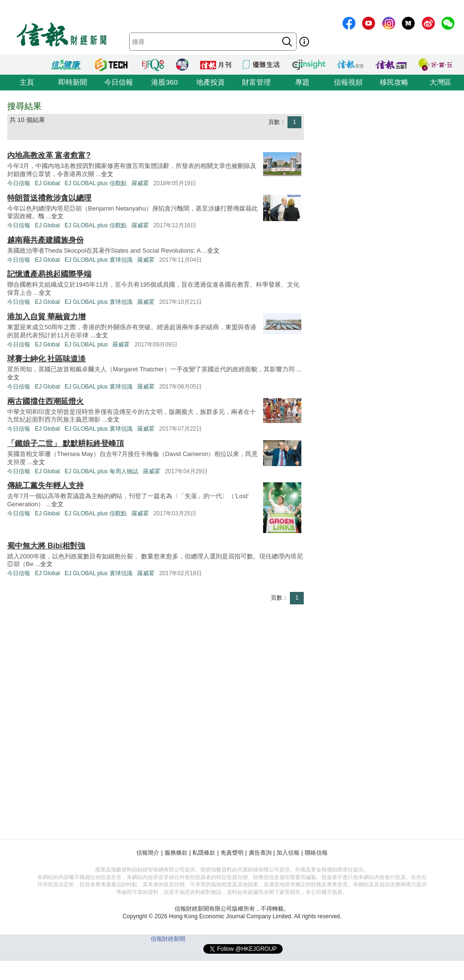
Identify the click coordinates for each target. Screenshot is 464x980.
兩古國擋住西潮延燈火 (45, 401)
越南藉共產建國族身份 (45, 240)
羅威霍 (140, 183)
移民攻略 (394, 82)
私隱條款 (204, 853)
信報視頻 (348, 82)
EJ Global (47, 183)
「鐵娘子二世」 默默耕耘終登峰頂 (66, 443)
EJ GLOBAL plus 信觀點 (96, 183)
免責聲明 (232, 853)
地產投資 (210, 82)
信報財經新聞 (168, 939)
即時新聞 (73, 82)
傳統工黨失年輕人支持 (45, 485)
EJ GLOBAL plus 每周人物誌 (101, 471)
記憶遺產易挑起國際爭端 (49, 274)
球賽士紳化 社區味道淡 (46, 359)
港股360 (164, 82)
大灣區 (440, 82)
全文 (107, 174)
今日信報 (119, 82)
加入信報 (288, 853)
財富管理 (256, 82)
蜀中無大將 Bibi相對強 (46, 546)
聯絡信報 (316, 853)
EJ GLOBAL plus (86, 345)
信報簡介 (148, 853)
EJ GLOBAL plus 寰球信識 (99, 260)
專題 (302, 82)
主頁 (27, 82)
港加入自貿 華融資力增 (46, 317)
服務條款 (176, 853)
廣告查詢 (260, 853)
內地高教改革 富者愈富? (49, 155)
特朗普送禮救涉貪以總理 (49, 198)
